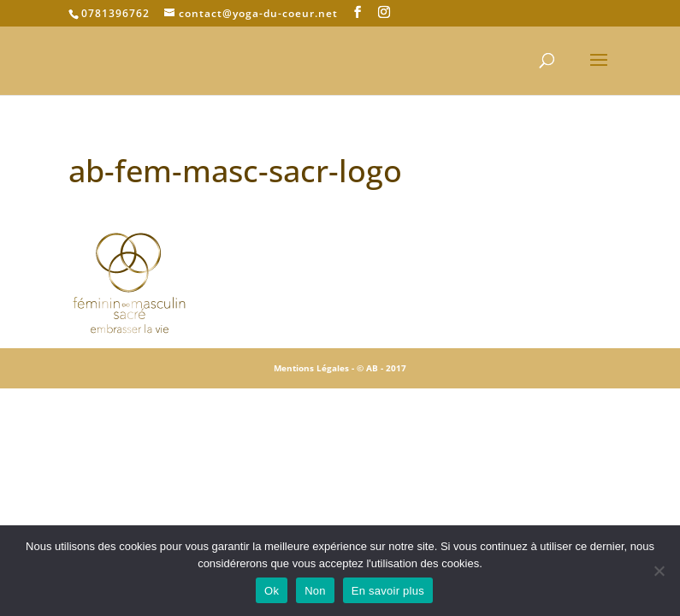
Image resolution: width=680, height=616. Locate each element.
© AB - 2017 (381, 368)
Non (315, 591)
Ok (272, 591)
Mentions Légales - (315, 368)
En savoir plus (388, 591)
